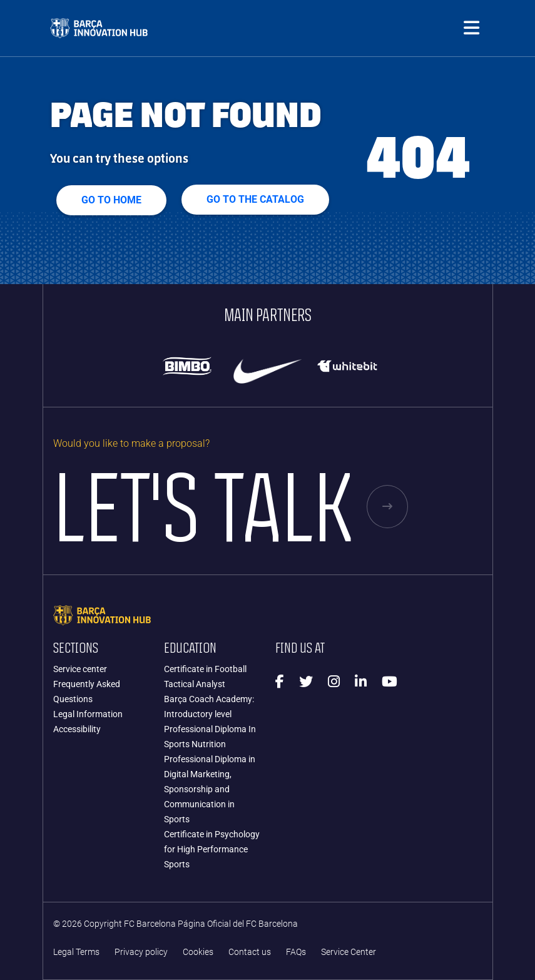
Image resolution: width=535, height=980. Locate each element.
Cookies (198, 952)
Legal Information (88, 714)
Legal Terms (76, 952)
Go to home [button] (111, 200)
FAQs (296, 952)
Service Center (349, 952)
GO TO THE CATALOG (255, 199)
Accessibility (77, 729)
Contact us (250, 952)
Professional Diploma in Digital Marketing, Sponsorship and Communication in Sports (210, 789)
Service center (80, 669)
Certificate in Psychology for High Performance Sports (212, 849)
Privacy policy (141, 952)
